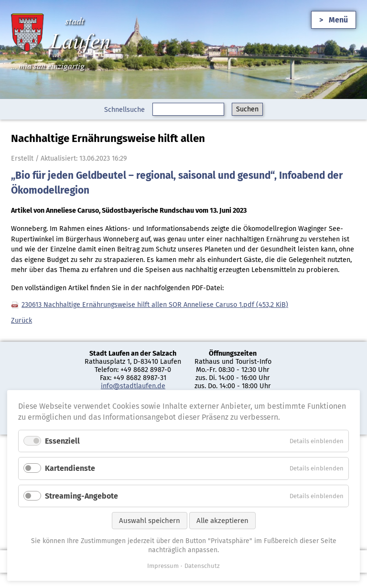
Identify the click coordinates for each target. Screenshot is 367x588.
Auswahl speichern (150, 521)
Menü (338, 20)
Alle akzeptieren (222, 521)
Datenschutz (202, 566)
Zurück (22, 321)
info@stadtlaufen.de (133, 386)
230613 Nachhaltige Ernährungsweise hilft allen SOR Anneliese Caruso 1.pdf (155, 305)
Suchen (247, 109)
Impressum (163, 566)
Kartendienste (70, 468)
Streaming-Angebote (81, 496)
